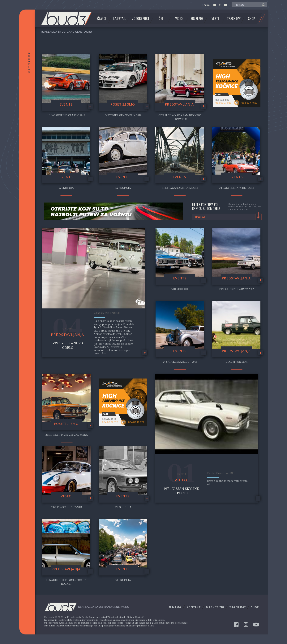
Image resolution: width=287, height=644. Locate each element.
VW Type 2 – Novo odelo (68, 345)
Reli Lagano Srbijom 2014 (180, 188)
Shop (251, 19)
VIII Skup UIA (180, 289)
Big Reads (197, 19)
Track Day (234, 19)
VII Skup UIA (123, 507)
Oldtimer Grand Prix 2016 (123, 115)
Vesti (215, 19)
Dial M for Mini (237, 362)
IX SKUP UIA (123, 188)
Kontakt (194, 607)
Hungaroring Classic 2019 (66, 115)
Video (179, 19)
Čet (161, 19)
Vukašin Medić (101, 313)
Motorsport (140, 19)
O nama (206, 5)
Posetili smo (123, 104)
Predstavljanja (179, 104)
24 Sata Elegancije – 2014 (237, 188)
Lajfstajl (120, 19)
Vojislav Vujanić (215, 473)
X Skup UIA (66, 188)
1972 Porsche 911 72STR (67, 507)
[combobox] (227, 217)
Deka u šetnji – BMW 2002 (237, 289)
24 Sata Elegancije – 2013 (180, 362)
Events (66, 104)
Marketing (215, 607)
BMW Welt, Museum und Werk (67, 435)
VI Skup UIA (123, 580)
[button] (262, 5)
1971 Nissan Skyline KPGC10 (181, 491)
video (66, 496)
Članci (102, 19)
